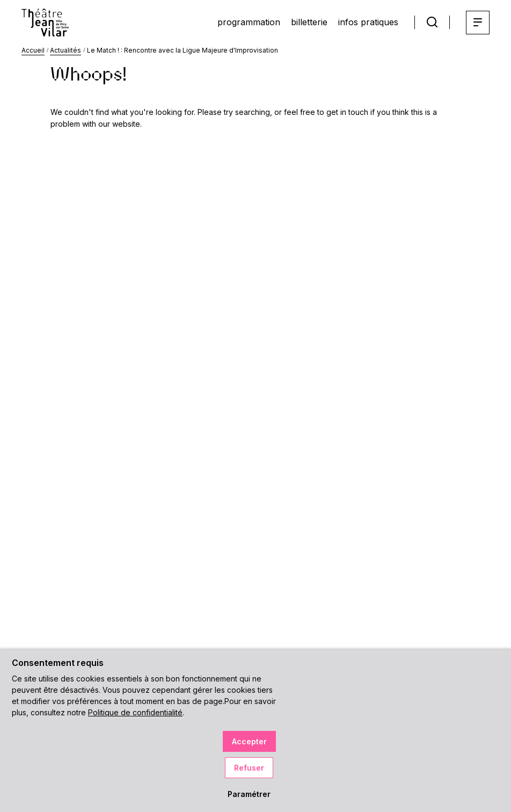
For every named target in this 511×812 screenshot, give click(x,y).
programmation (249, 22)
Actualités (65, 50)
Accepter (249, 741)
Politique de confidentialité (135, 712)
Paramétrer (249, 794)
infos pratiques (368, 22)
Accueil (33, 50)
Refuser (249, 768)
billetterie (309, 22)
